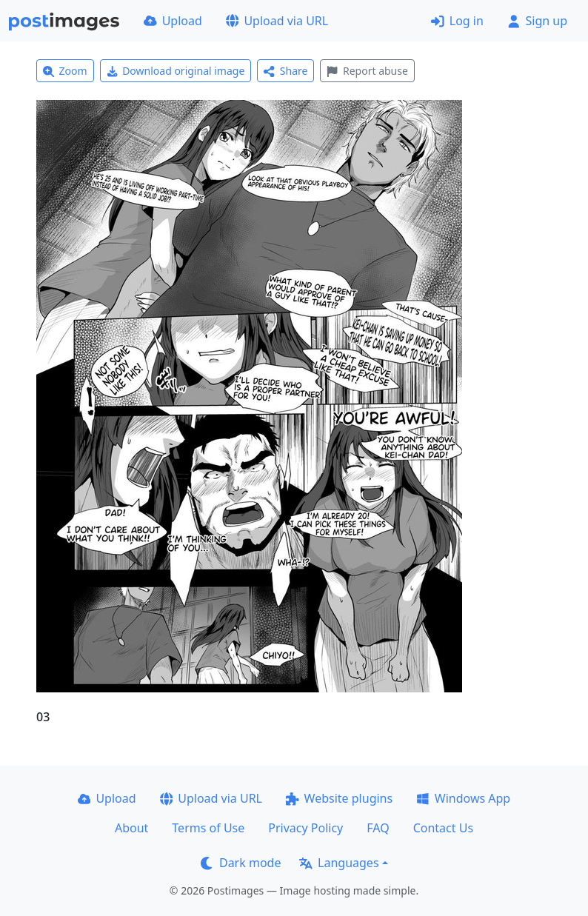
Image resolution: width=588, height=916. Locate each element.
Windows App (463, 798)
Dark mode (241, 863)
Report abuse (367, 71)
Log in (457, 21)
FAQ (378, 828)
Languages (339, 863)
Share (285, 71)
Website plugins (339, 798)
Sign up (537, 21)
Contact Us (443, 828)
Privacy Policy (305, 828)
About (131, 828)
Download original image (176, 71)
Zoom (65, 71)
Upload (173, 21)
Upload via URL (277, 21)
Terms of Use (208, 828)
